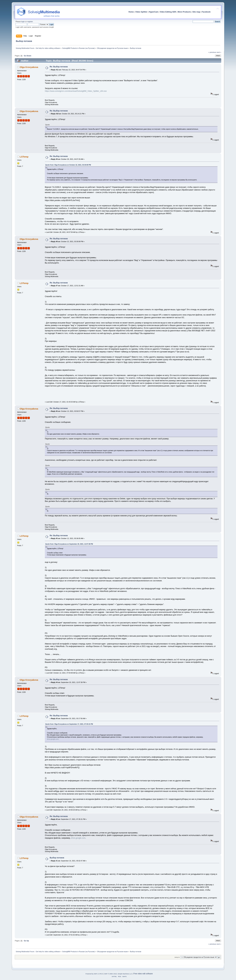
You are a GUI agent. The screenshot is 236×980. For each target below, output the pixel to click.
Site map (196, 12)
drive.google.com (53, 739)
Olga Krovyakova (29, 67)
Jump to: (177, 957)
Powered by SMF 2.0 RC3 (94, 974)
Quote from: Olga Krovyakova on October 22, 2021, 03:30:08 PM (68, 165)
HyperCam (154, 12)
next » (219, 52)
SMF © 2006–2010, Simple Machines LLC (118, 974)
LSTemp (24, 157)
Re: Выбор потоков (59, 67)
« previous (212, 52)
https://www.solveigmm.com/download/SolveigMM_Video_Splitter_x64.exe (76, 91)
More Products (184, 12)
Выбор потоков (57, 858)
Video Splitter (141, 12)
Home (131, 12)
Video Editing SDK (168, 12)
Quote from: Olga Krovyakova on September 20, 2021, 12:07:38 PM (69, 544)
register (30, 22)
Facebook (206, 12)
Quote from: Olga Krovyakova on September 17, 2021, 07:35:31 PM (69, 724)
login (23, 22)
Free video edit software (143, 974)
